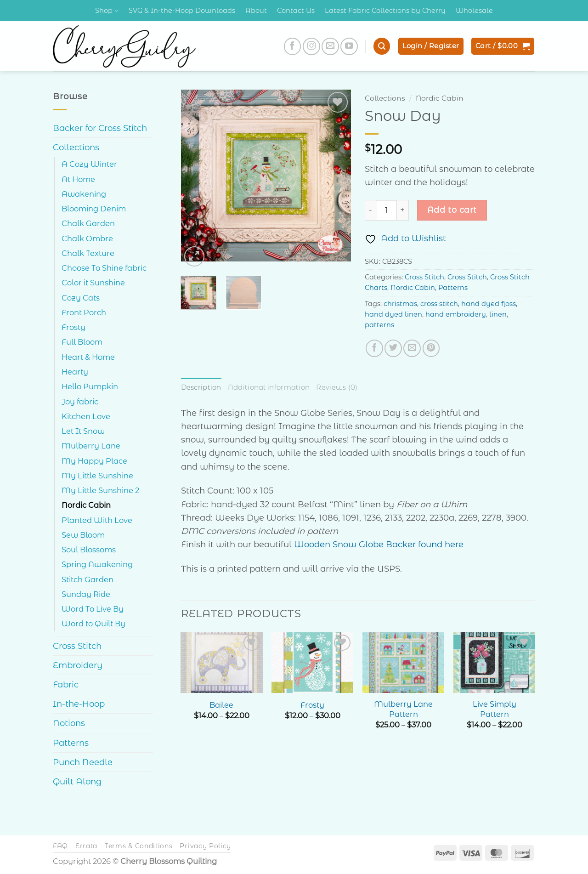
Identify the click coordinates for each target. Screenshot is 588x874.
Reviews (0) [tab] (336, 387)
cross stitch (439, 304)
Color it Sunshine (93, 283)
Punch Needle (83, 762)
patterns (379, 325)
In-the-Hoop (79, 704)
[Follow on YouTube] (349, 46)
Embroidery (78, 665)
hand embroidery (456, 314)
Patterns (71, 743)
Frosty (73, 327)
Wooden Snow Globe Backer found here (379, 544)
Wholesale (474, 11)
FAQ (60, 846)
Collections (76, 147)
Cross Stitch (77, 646)
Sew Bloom (83, 535)
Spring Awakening (97, 564)
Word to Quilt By (93, 624)
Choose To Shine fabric (104, 268)
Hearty (75, 372)
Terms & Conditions (139, 846)
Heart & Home (88, 357)
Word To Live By (93, 609)
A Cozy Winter (89, 164)
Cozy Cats (81, 298)
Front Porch (84, 312)
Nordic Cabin (86, 505)
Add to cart (452, 210)
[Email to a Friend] (412, 348)
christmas (400, 304)
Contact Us (296, 11)
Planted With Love (97, 520)
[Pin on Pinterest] (431, 348)
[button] (382, 46)
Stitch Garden (88, 579)
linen (498, 314)
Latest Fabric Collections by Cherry (385, 11)
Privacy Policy (205, 846)
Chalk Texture (88, 253)
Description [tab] (201, 387)
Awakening (84, 194)
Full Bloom (82, 342)
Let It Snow (83, 431)
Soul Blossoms (89, 550)
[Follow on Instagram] (311, 46)
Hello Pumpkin (90, 386)
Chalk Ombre (87, 238)
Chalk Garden (88, 223)
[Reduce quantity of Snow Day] (370, 210)
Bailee (221, 704)
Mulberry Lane (91, 446)
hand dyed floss (489, 304)
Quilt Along (77, 781)
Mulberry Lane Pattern (403, 709)
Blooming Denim (94, 209)
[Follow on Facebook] (293, 46)
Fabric (66, 684)
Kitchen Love (86, 416)
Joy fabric (80, 402)
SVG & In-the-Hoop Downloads (182, 11)
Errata (86, 846)
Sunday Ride (86, 594)
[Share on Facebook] (374, 348)
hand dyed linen (393, 314)
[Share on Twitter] (393, 348)
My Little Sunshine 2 (100, 490)
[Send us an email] (330, 46)
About (256, 11)
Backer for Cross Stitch (100, 128)
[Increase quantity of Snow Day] (403, 210)
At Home (78, 179)
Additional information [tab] (269, 387)
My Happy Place (94, 461)
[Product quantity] (386, 210)
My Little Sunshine (97, 476)
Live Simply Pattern (495, 709)
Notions (69, 723)
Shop (107, 11)
